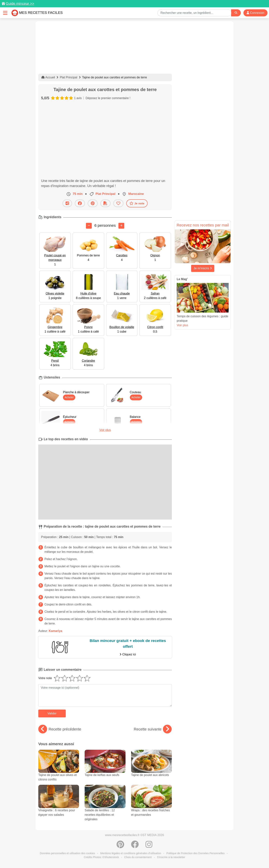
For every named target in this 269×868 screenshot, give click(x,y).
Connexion (255, 13)
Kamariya (55, 631)
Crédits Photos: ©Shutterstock (101, 857)
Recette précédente (60, 729)
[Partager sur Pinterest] (93, 203)
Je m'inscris (203, 268)
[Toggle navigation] (5, 13)
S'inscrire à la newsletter (171, 857)
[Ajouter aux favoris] (118, 203)
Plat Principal (68, 77)
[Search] (236, 13)
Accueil (48, 77)
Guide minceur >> (20, 3)
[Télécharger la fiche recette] (105, 203)
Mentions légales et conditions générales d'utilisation (131, 853)
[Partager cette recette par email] (67, 203)
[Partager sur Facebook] (80, 203)
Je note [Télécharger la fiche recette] (137, 203)
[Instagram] (149, 846)
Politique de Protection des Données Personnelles (195, 853)
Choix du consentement (138, 857)
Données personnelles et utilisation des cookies (67, 853)
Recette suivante (153, 729)
